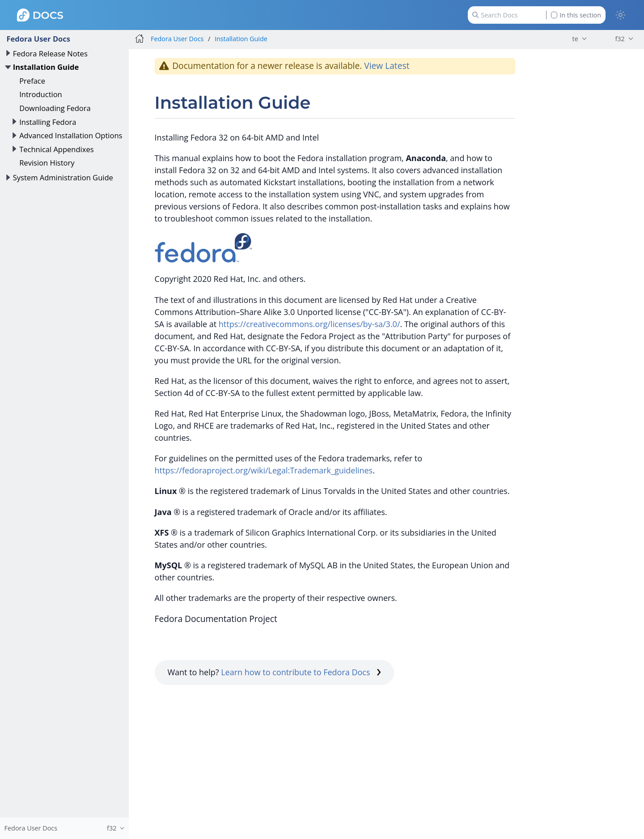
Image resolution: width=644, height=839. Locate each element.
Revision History (47, 163)
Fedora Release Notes (50, 53)
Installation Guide (46, 67)
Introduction (41, 94)
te (575, 39)
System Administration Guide (63, 177)
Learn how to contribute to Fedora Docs (301, 672)
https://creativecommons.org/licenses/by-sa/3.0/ (309, 324)
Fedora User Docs (38, 39)
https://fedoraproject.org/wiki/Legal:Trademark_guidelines (264, 470)
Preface (32, 81)
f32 (620, 39)
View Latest (387, 66)
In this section (576, 15)
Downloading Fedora (55, 108)
